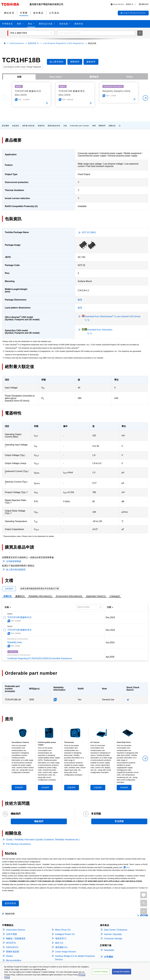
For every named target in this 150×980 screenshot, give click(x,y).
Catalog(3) (115, 596)
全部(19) (7, 596)
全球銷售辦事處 (14, 561)
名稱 (7, 607)
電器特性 (41, 126)
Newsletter (109, 950)
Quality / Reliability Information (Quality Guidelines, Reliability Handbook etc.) (43, 840)
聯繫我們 (102, 126)
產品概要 (6, 126)
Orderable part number (80, 126)
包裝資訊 (16, 126)
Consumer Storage (113, 939)
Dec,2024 (110, 617)
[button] (123, 4)
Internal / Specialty (113, 934)
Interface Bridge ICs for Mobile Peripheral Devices (75, 958)
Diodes (9, 956)
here (128, 867)
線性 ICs (59, 943)
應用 (94, 126)
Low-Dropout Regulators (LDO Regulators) (63, 43)
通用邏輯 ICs (61, 947)
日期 (109, 607)
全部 (19, 77)
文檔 (65, 126)
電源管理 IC (33, 43)
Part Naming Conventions (18, 844)
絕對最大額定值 (29, 126)
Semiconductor (17, 43)
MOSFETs (11, 943)
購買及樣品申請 (54, 126)
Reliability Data (15, 642)
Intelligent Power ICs (65, 934)
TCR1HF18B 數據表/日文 (20, 617)
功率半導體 (11, 934)
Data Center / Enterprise (116, 930)
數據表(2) (20, 596)
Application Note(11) (96, 596)
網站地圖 (144, 916)
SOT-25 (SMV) (89, 232)
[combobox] (96, 33)
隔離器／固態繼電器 (16, 939)
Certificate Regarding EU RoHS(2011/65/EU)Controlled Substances (40, 658)
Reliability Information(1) (40, 596)
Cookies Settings (101, 972)
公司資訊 (109, 957)
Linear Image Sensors (66, 952)
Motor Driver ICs (63, 930)
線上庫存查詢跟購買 (16, 570)
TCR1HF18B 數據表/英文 (20, 630)
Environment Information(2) (69, 596)
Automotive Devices (16, 930)
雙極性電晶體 (13, 952)
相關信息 (112, 126)
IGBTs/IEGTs (12, 947)
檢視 (80, 300)
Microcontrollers (14, 960)
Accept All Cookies (122, 972)
